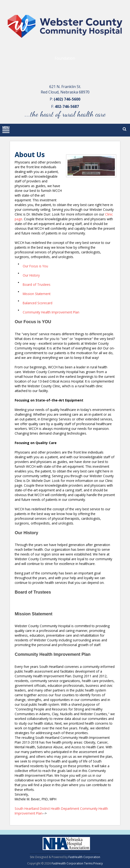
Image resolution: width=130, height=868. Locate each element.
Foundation (65, 58)
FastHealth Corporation (84, 857)
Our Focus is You (35, 266)
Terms (88, 863)
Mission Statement (37, 294)
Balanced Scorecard (38, 303)
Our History (31, 275)
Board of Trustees (37, 284)
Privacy (98, 863)
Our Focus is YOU (33, 322)
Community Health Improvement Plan (51, 312)
